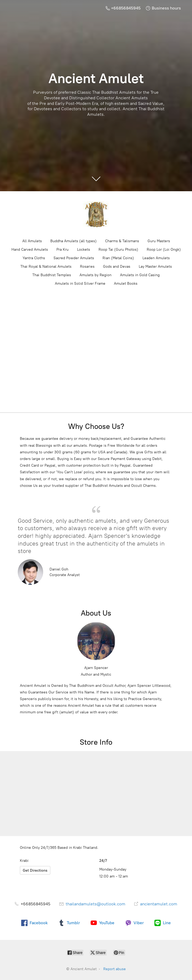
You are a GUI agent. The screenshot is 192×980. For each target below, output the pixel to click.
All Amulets (32, 241)
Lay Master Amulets (155, 267)
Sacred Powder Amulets (74, 258)
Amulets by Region (95, 275)
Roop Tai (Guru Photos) (118, 250)
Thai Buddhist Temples (52, 275)
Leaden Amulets (156, 258)
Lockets (84, 250)
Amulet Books (126, 284)
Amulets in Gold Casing (140, 275)
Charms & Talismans (122, 241)
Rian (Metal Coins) (118, 258)
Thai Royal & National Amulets (46, 267)
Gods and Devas (117, 267)
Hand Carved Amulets (30, 250)
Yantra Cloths (34, 258)
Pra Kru (62, 250)
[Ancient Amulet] (96, 215)
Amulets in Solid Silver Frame (80, 284)
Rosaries (87, 267)
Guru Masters (159, 241)
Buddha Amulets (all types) (73, 241)
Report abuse (115, 969)
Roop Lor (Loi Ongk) (164, 250)
